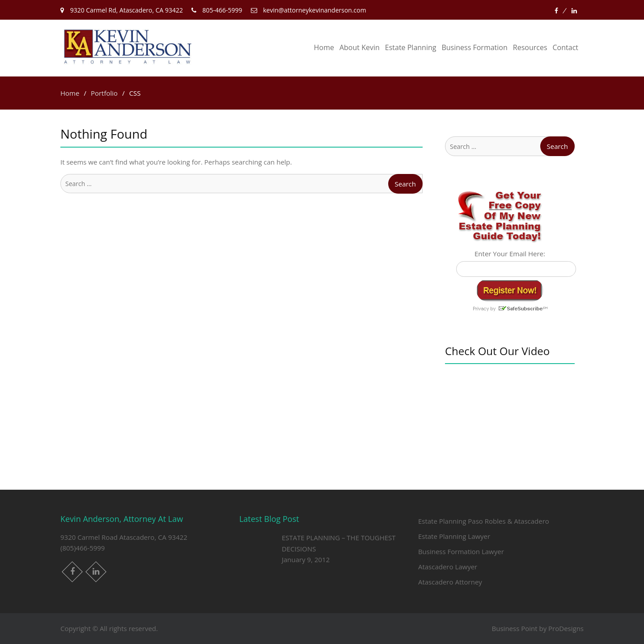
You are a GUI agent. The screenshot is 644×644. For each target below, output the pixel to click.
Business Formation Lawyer (461, 551)
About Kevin (360, 47)
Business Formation (474, 47)
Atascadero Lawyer (448, 567)
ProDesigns (566, 628)
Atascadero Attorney (450, 582)
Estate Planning (411, 47)
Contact (566, 47)
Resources (530, 47)
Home (324, 47)
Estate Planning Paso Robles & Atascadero (484, 521)
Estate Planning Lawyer (454, 536)
